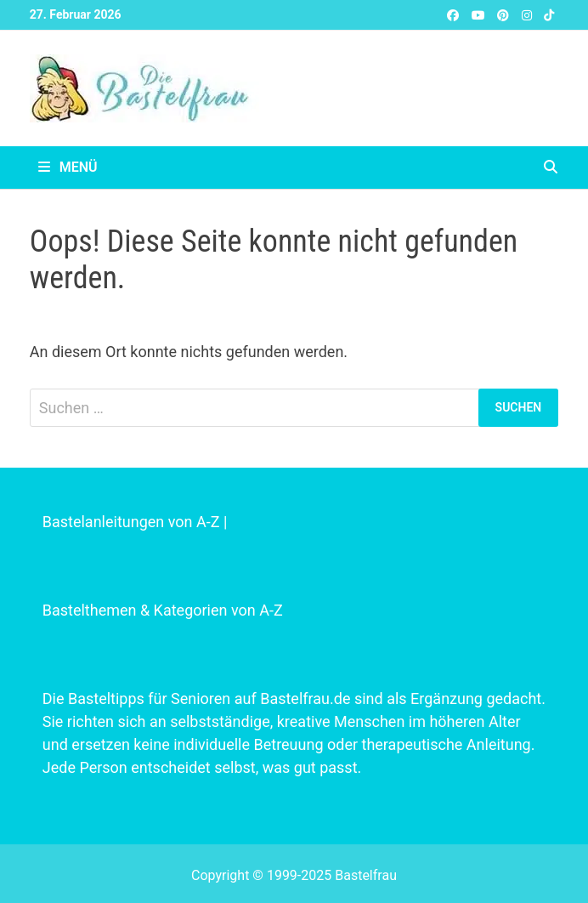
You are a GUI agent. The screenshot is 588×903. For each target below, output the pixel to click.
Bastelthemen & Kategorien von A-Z (163, 610)
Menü (68, 167)
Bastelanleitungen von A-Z (131, 522)
